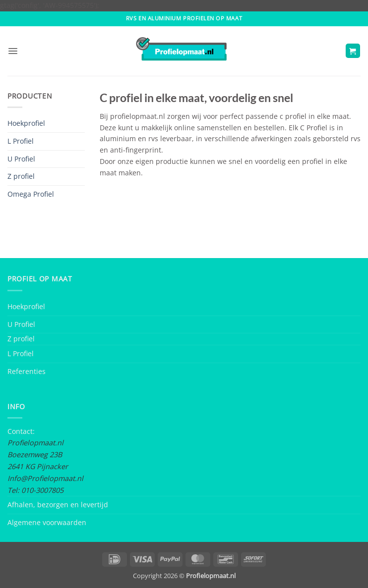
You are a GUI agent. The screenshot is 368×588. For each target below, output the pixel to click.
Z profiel (21, 176)
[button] (13, 51)
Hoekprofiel (26, 123)
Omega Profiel (31, 194)
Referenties (27, 371)
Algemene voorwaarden (47, 522)
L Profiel (21, 141)
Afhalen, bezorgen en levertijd (58, 505)
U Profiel (21, 159)
